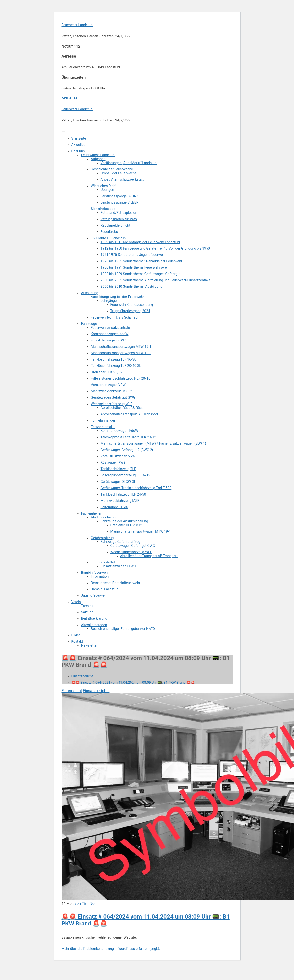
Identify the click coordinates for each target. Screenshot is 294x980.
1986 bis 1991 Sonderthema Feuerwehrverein (135, 267)
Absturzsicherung (104, 517)
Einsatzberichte (96, 691)
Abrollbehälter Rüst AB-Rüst (122, 408)
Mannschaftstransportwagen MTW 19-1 (121, 347)
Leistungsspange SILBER (120, 202)
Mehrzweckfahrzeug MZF (120, 501)
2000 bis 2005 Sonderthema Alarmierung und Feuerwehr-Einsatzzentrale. (156, 280)
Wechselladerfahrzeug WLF (112, 404)
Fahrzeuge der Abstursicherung (124, 521)
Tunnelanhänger (103, 420)
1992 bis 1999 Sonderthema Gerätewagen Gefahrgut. (141, 274)
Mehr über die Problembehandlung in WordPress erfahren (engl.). (111, 949)
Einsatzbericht (82, 676)
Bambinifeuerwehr (95, 573)
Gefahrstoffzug (102, 538)
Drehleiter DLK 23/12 (107, 372)
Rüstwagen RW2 (113, 462)
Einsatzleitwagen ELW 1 (109, 340)
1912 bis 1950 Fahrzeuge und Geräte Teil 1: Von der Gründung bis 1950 (155, 248)
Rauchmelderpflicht (115, 225)
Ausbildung (90, 293)
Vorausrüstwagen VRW (108, 385)
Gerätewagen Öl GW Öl (118, 482)
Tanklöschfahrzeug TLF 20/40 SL (116, 366)
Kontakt (77, 641)
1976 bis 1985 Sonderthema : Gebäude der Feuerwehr (142, 261)
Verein (76, 602)
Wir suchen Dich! (104, 186)
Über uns (78, 151)
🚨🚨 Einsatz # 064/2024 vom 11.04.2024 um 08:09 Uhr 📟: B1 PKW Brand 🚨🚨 (133, 683)
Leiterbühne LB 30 (114, 507)
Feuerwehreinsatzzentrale (110, 328)
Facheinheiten (92, 513)
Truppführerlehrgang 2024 (130, 311)
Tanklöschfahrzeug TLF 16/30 (114, 359)
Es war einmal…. (103, 427)
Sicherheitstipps (103, 209)
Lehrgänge (109, 301)
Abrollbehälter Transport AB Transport (130, 414)
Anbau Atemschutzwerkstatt (122, 179)
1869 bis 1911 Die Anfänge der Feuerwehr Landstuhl (140, 242)
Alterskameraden (94, 625)
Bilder (76, 635)
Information (100, 576)
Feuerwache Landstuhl (98, 155)
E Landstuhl (72, 691)
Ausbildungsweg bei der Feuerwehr (118, 297)
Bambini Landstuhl (105, 589)
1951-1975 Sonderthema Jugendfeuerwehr (133, 255)
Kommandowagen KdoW (110, 334)
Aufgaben (98, 159)
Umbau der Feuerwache (119, 173)
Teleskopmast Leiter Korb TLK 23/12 (129, 437)
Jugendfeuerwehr (94, 595)
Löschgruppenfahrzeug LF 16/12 (125, 475)
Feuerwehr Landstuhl (77, 25)
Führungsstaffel (103, 562)
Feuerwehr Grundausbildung (132, 305)
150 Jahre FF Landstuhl (109, 238)
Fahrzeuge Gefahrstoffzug (120, 542)
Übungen (107, 190)
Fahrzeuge (89, 324)
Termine (87, 606)
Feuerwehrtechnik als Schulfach (115, 317)
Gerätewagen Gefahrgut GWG (113, 397)
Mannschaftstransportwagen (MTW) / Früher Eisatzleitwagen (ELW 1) (153, 443)
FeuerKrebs (109, 232)
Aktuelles (70, 98)
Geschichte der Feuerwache (112, 169)
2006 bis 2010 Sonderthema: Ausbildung (132, 286)
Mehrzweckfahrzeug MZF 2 (112, 391)
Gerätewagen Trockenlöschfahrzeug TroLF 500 (136, 488)
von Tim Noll (86, 904)
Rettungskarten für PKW (119, 219)
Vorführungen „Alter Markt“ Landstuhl (129, 163)
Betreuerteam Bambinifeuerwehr (116, 583)
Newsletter (89, 645)
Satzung (87, 612)
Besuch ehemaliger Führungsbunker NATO (123, 629)
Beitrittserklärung (94, 618)
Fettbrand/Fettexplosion (119, 213)
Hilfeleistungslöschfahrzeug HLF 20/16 (121, 378)
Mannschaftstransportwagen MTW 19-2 (121, 353)
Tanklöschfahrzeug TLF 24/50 (123, 494)
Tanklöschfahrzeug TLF (118, 469)
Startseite (79, 138)
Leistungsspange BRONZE (121, 196)
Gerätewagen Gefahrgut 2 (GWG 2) (127, 450)
